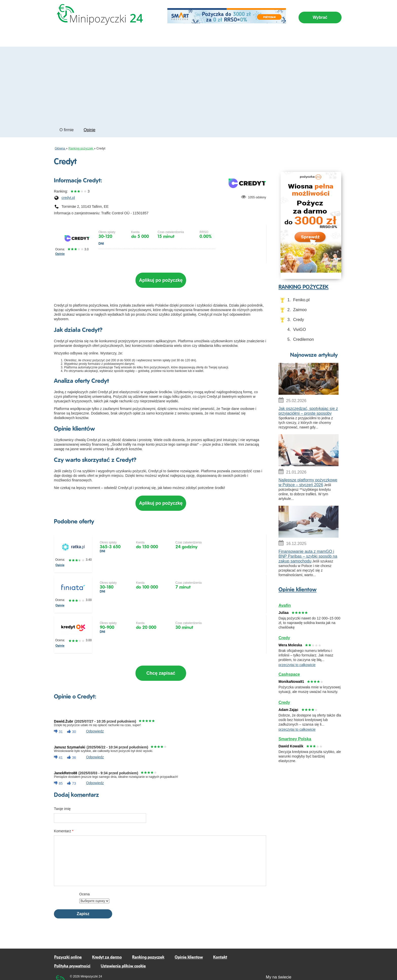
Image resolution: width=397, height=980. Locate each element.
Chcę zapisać (161, 649)
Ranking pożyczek (235, 37)
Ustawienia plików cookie (123, 933)
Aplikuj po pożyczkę (161, 278)
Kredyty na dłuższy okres (150, 37)
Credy (299, 320)
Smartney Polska (295, 739)
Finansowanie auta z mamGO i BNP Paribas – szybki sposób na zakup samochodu (308, 556)
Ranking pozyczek (148, 924)
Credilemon (304, 339)
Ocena (84, 861)
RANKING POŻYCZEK (303, 287)
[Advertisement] (198, 85)
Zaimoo (300, 310)
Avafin (285, 605)
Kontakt (220, 924)
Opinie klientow (297, 590)
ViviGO (300, 329)
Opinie (89, 130)
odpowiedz (95, 698)
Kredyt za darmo (196, 37)
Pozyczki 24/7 (106, 37)
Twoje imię (62, 775)
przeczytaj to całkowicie (297, 665)
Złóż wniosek (249, 240)
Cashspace (289, 674)
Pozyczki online (72, 37)
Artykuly (267, 37)
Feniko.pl (301, 300)
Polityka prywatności (72, 933)
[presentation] (211, 865)
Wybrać (320, 17)
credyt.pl (68, 198)
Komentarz (64, 798)
